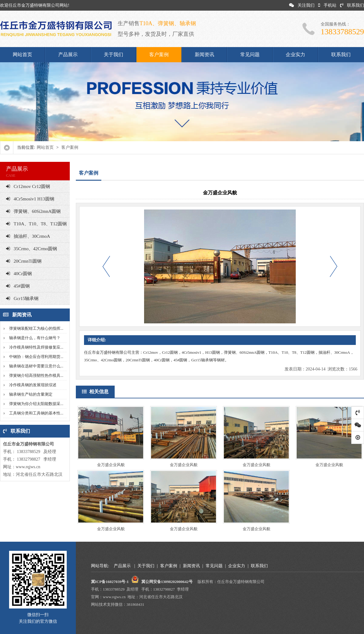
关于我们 (113, 55)
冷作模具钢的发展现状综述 (33, 385)
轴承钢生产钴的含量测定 (31, 394)
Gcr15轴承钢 (22, 298)
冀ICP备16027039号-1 (110, 582)
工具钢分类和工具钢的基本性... (36, 413)
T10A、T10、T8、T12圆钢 (36, 224)
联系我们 (352, 5)
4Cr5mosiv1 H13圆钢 (30, 199)
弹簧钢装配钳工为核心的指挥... (36, 328)
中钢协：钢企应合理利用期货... (36, 357)
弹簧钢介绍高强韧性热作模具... (36, 375)
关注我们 (302, 5)
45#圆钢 (18, 286)
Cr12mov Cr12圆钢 (28, 186)
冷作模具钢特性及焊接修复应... (36, 347)
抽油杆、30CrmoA (28, 236)
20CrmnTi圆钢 (24, 261)
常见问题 (250, 55)
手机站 (327, 5)
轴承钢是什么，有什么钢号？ (35, 338)
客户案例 (159, 55)
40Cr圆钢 (19, 274)
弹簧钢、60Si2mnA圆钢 (33, 211)
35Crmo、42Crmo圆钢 (32, 249)
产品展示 (68, 55)
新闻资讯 (204, 55)
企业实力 (295, 55)
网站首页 (22, 55)
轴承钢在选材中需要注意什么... (36, 366)
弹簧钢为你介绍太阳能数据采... (36, 404)
